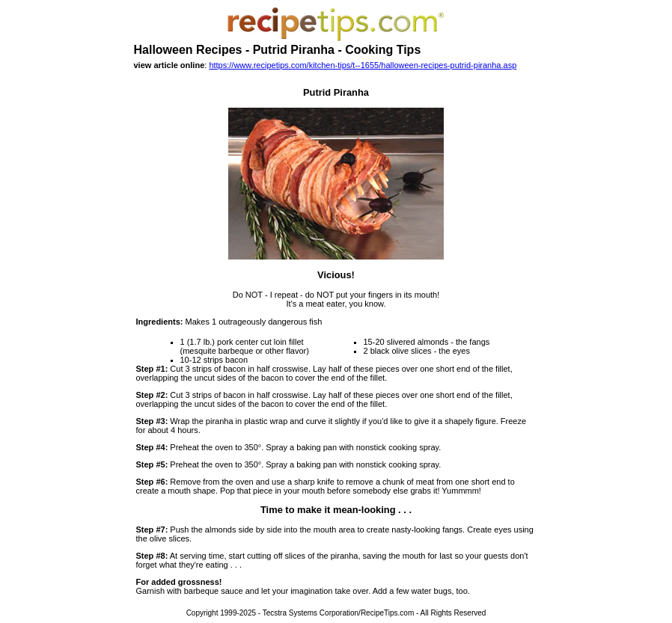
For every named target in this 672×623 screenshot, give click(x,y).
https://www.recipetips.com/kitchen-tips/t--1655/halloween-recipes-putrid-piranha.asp (363, 65)
